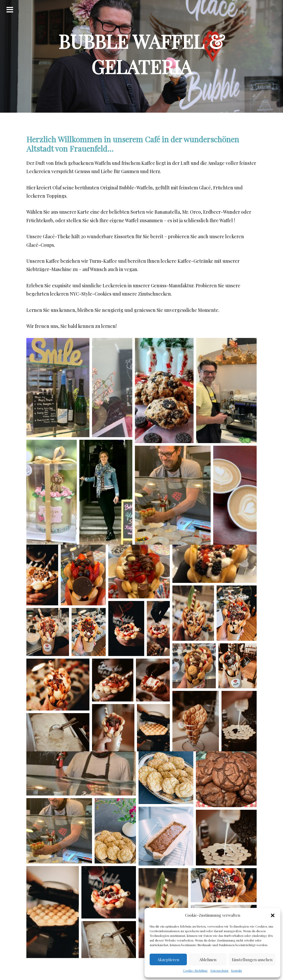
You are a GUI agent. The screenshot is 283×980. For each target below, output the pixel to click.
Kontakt (236, 970)
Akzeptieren (168, 960)
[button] (273, 915)
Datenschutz (219, 970)
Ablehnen (208, 960)
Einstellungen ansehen (252, 960)
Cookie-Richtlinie (195, 970)
